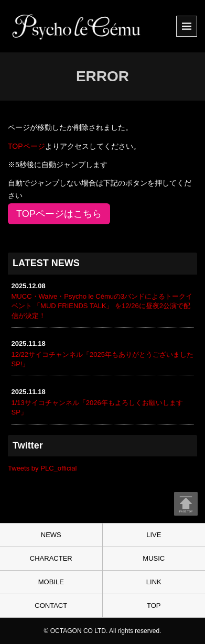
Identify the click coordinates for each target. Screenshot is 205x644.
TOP (154, 605)
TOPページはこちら (59, 214)
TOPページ (26, 146)
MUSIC (154, 558)
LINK (154, 582)
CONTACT (51, 605)
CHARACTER (51, 558)
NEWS (51, 535)
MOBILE (51, 582)
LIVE (154, 535)
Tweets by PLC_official (42, 468)
